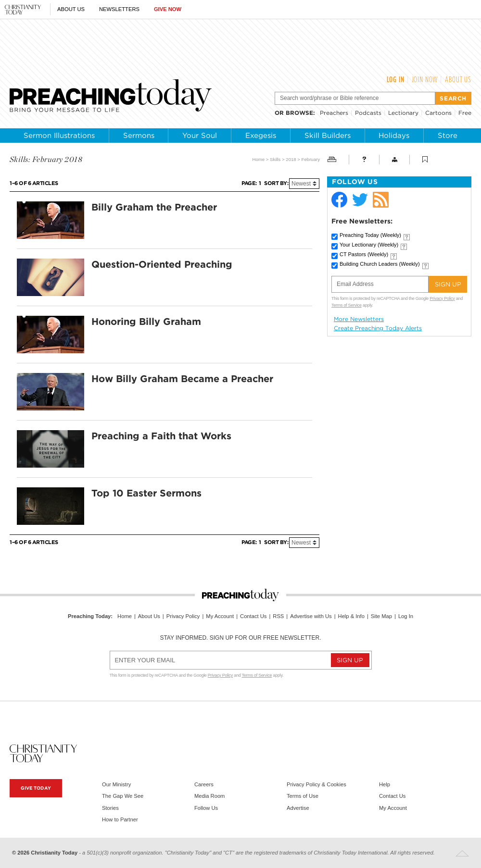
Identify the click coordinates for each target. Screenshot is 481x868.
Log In (396, 79)
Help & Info (351, 616)
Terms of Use (303, 796)
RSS (278, 616)
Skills (275, 159)
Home (258, 159)
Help (385, 784)
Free (465, 113)
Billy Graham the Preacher (154, 207)
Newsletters (119, 9)
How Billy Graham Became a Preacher (182, 379)
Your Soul (200, 136)
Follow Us (206, 808)
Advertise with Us (311, 616)
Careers (204, 784)
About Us (71, 9)
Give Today (36, 788)
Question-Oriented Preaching (162, 264)
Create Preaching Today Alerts (378, 328)
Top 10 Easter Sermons (146, 493)
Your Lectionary (369, 245)
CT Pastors (364, 254)
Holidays (394, 136)
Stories (110, 808)
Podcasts (368, 113)
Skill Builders (328, 136)
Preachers (334, 113)
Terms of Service (347, 305)
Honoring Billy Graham (146, 322)
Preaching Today (370, 235)
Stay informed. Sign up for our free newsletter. (240, 638)
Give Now (168, 9)
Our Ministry (116, 784)
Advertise (298, 808)
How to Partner (120, 819)
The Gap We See (123, 796)
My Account (220, 616)
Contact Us (253, 616)
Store (448, 136)
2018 (291, 159)
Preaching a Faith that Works (161, 436)
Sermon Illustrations (59, 136)
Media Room (209, 796)
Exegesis (261, 136)
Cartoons (438, 113)
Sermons (139, 136)
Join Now (425, 79)
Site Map (381, 616)
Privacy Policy (442, 298)
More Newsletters (359, 319)
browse (299, 113)
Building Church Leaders (380, 264)
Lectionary (403, 113)
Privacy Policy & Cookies (316, 784)
